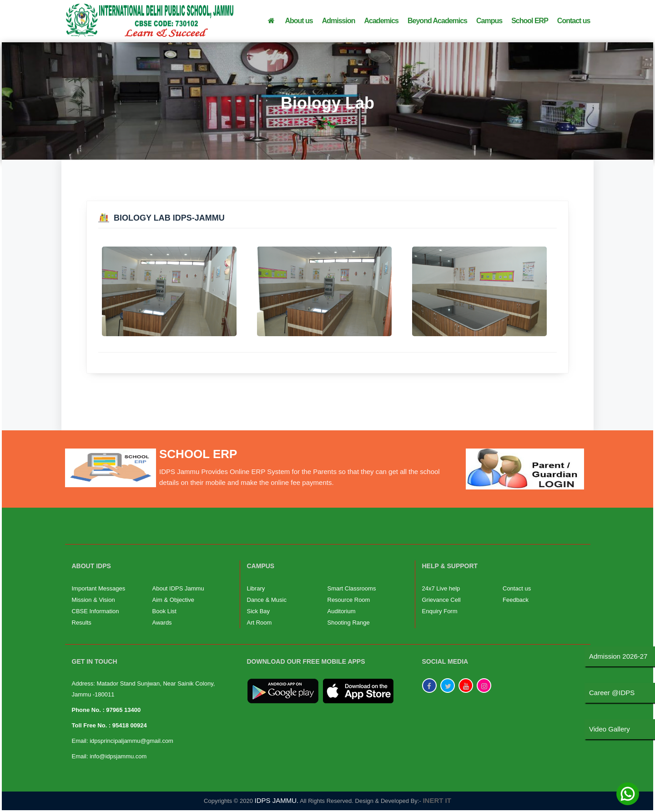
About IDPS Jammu (178, 588)
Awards (162, 623)
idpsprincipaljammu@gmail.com (131, 741)
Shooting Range (349, 623)
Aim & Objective (173, 600)
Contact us (574, 21)
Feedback (516, 600)
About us (299, 21)
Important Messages (99, 588)
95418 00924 (130, 725)
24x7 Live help (441, 588)
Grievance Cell (441, 600)
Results (82, 623)
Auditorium (342, 611)
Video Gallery (610, 729)
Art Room (259, 623)
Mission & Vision (93, 600)
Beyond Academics (437, 21)
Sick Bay (259, 611)
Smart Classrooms (352, 588)
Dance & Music (267, 600)
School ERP (530, 21)
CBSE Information (96, 611)
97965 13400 (123, 710)
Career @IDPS (612, 693)
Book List (164, 611)
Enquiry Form (440, 611)
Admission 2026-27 (618, 656)
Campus (489, 21)
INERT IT (437, 800)
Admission (339, 21)
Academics (382, 21)
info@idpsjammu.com (118, 756)
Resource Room (349, 600)
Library (256, 588)
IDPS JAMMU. (277, 800)
